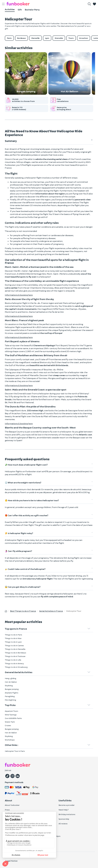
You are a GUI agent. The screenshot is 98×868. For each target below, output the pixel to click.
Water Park (10, 722)
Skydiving (9, 685)
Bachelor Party (32, 10)
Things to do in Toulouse (15, 656)
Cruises (8, 725)
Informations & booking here (19, 295)
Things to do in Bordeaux (16, 653)
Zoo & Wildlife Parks (13, 718)
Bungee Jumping (12, 689)
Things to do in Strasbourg (16, 667)
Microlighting (10, 700)
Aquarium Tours (11, 711)
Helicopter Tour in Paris (15, 751)
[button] (94, 4)
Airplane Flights (12, 693)
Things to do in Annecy (14, 663)
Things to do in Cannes (14, 645)
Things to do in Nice (13, 638)
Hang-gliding (11, 678)
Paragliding (10, 696)
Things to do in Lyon (13, 642)
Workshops (10, 740)
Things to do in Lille (13, 660)
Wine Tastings (11, 715)
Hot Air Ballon (11, 682)
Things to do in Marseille (15, 649)
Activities (10, 9)
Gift (20, 10)
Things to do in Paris (13, 635)
